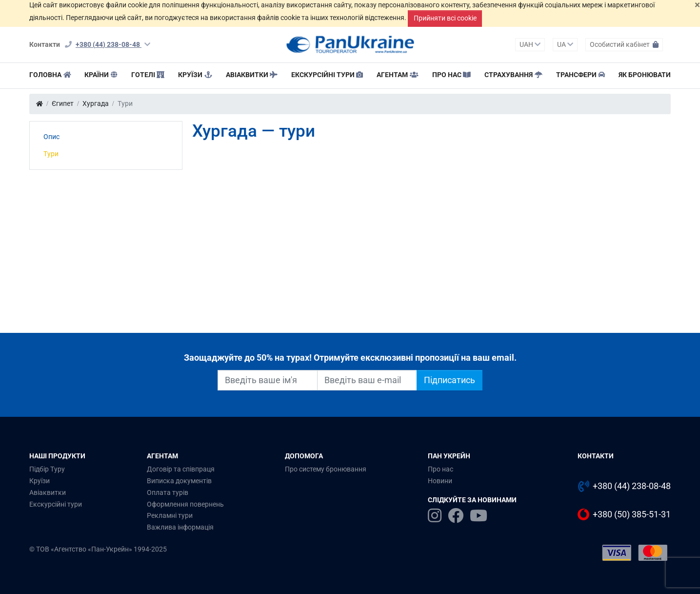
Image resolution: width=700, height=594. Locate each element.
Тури (51, 154)
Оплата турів (168, 492)
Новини (440, 481)
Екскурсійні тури (327, 75)
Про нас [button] (452, 75)
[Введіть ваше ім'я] (268, 380)
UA (565, 44)
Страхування (513, 75)
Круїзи (195, 75)
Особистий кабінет (624, 44)
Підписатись (450, 380)
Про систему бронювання (326, 469)
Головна (50, 75)
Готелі (148, 75)
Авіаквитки (252, 75)
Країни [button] (101, 75)
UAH (530, 44)
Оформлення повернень (185, 504)
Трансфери (581, 75)
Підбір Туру (47, 469)
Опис (51, 137)
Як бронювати (645, 75)
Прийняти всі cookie (445, 18)
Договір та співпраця (181, 469)
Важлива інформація (180, 527)
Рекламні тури (170, 515)
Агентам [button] (398, 75)
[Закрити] (697, 5)
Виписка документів (179, 481)
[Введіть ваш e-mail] (367, 380)
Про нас (440, 469)
